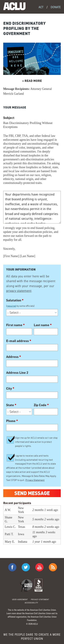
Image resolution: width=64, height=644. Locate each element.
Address (14, 357)
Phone (12, 421)
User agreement (20, 599)
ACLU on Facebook (12, 567)
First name (15, 325)
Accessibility (31, 603)
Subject (9, 118)
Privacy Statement (35, 480)
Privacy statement (40, 599)
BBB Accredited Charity (38, 585)
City (10, 388)
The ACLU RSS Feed (53, 567)
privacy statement (19, 291)
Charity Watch (26, 585)
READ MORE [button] (32, 81)
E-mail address (19, 341)
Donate (56, 7)
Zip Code (41, 405)
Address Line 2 (17, 372)
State (11, 405)
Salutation (32, 303)
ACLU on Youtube (39, 567)
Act (41, 7)
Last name (43, 325)
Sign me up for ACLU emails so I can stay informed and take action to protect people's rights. (36, 442)
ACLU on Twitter (26, 567)
